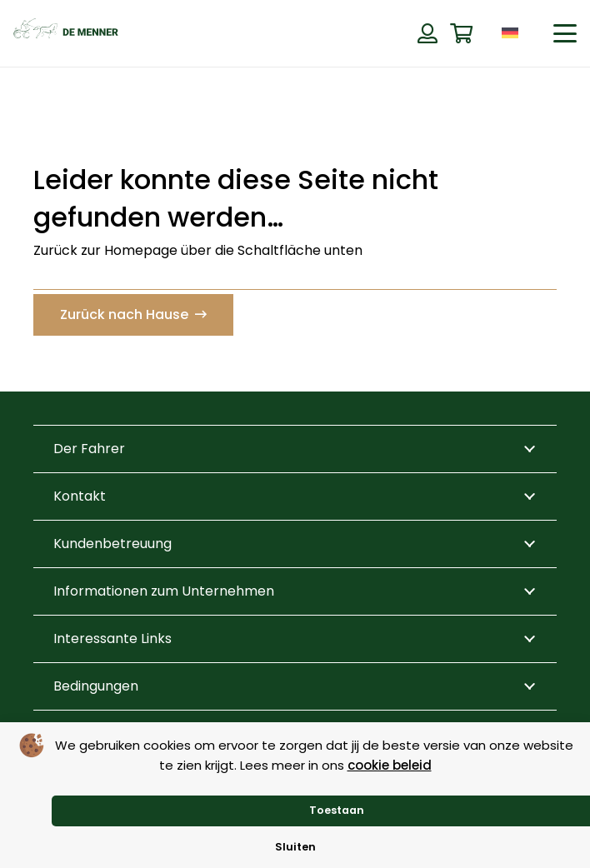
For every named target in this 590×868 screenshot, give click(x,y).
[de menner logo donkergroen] (66, 33)
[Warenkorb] (461, 34)
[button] (565, 33)
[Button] (427, 33)
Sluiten (295, 847)
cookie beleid (390, 765)
